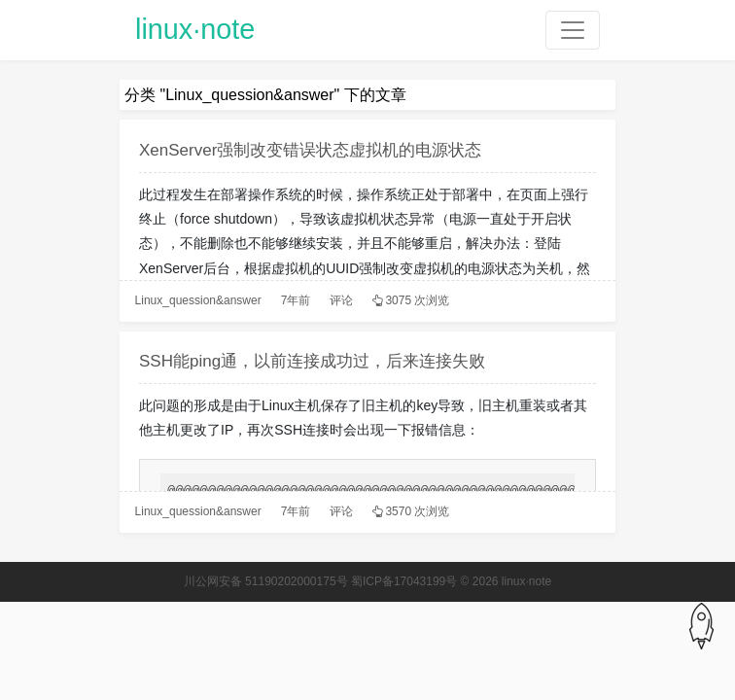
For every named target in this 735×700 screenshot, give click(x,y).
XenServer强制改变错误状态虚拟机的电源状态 (310, 150)
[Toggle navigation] (573, 30)
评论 (341, 300)
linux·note (195, 29)
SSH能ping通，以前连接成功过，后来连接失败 (312, 361)
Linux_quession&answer (198, 300)
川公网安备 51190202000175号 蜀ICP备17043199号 (321, 581)
